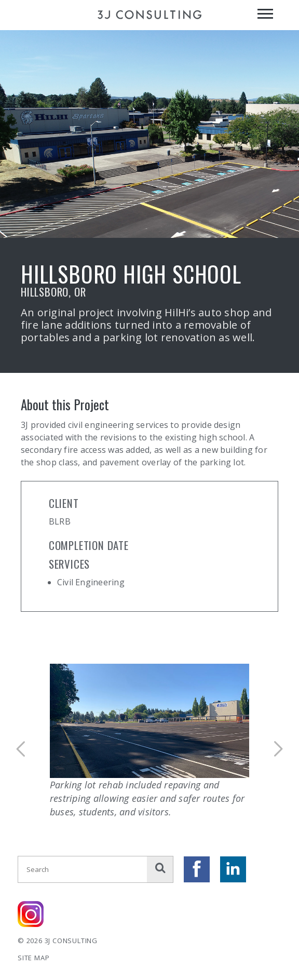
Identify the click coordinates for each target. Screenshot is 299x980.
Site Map (33, 958)
